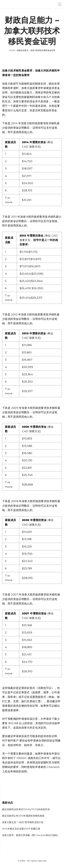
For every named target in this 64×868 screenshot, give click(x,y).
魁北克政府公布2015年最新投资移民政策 (23, 816)
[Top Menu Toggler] (60, 4)
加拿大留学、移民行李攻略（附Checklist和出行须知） (31, 835)
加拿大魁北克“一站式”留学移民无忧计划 (23, 822)
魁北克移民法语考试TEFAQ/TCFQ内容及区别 (26, 809)
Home (12, 50)
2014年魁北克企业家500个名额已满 (21, 829)
